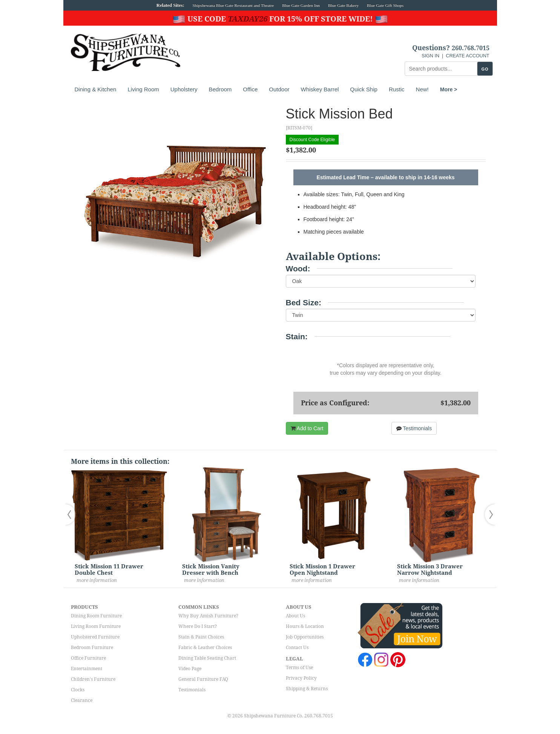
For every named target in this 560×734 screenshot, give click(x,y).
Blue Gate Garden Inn (301, 5)
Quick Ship (364, 89)
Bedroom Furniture (92, 648)
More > (449, 89)
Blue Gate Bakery (343, 5)
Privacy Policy (301, 678)
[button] (72, 515)
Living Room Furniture (96, 626)
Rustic (397, 89)
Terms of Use (299, 668)
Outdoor (279, 89)
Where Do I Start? (198, 626)
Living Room (143, 89)
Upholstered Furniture (95, 637)
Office (250, 89)
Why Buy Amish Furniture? (208, 616)
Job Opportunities (305, 637)
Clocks (78, 690)
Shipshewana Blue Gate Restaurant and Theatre (233, 5)
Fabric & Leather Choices (205, 648)
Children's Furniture (93, 679)
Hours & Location (305, 626)
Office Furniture (88, 658)
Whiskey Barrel (320, 89)
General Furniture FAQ (203, 679)
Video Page (190, 669)
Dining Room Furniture (96, 616)
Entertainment (87, 669)
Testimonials (414, 428)
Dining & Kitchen (96, 89)
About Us (295, 616)
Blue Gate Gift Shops (385, 5)
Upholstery (184, 89)
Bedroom (220, 89)
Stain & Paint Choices (201, 637)
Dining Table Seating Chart (207, 658)
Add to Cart (307, 428)
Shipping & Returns (307, 689)
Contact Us (297, 648)
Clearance (82, 700)
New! (422, 89)
